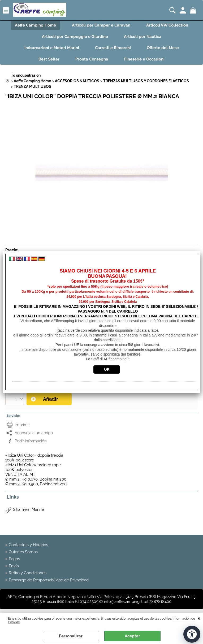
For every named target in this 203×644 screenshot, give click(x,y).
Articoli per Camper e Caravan (101, 25)
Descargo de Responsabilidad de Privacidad (49, 580)
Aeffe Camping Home (35, 25)
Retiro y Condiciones (28, 573)
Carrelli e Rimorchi (113, 48)
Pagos (14, 559)
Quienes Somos (23, 552)
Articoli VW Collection (167, 25)
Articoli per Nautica (143, 37)
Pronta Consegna (92, 59)
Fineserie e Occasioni (144, 59)
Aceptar (132, 636)
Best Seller (49, 59)
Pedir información (31, 441)
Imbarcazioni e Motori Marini (52, 48)
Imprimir (22, 425)
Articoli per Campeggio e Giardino (75, 37)
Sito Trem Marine (29, 509)
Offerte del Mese (163, 48)
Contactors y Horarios (28, 545)
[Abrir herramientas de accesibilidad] (192, 634)
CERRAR (199, 618)
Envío (14, 566)
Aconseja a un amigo (34, 433)
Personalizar (71, 636)
